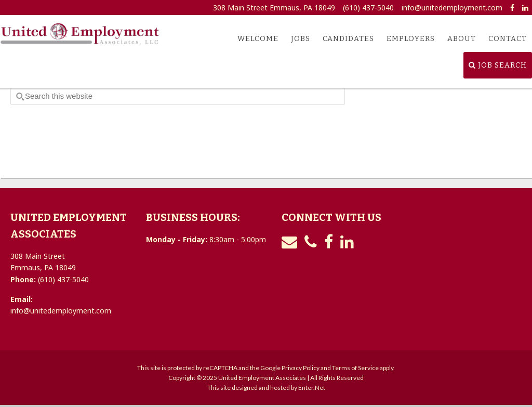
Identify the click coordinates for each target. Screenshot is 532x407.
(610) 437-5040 (368, 8)
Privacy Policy (301, 368)
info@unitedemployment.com (452, 8)
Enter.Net (312, 388)
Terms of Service (355, 368)
